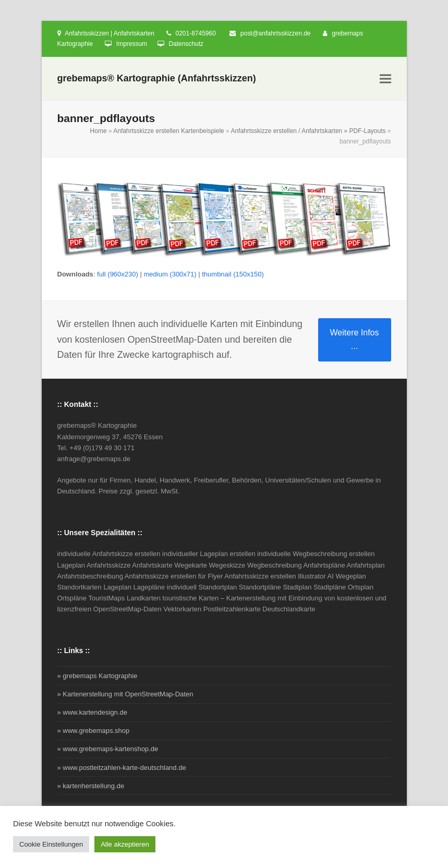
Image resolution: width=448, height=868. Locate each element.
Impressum (132, 44)
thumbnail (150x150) (233, 274)
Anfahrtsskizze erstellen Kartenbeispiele (169, 131)
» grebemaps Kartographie (98, 676)
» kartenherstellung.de (91, 786)
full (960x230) (118, 274)
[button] (385, 79)
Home (99, 131)
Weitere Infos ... (355, 339)
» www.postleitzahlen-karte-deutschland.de (122, 768)
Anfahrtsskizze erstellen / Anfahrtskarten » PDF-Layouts (308, 131)
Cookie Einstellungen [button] (51, 844)
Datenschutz (186, 44)
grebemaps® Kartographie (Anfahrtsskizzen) (157, 78)
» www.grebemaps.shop (94, 731)
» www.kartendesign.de (92, 712)
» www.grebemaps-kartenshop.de (108, 749)
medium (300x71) (170, 274)
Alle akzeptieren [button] (125, 844)
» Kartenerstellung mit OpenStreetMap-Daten (125, 694)
